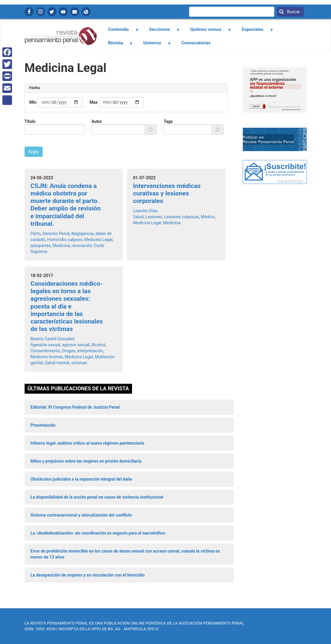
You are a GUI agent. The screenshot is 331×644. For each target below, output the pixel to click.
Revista (117, 45)
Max (93, 102)
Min (33, 102)
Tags (168, 121)
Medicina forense (47, 357)
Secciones (161, 31)
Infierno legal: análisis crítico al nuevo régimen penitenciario (87, 443)
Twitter (52, 12)
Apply (34, 152)
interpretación (90, 351)
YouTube (63, 12)
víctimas (79, 363)
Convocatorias (196, 43)
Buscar (293, 12)
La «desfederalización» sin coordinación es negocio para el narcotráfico (98, 533)
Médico (208, 217)
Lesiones (154, 217)
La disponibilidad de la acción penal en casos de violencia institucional (97, 497)
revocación (82, 246)
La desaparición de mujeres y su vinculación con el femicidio (88, 575)
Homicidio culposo (65, 240)
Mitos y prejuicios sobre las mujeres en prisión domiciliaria (86, 461)
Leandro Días (145, 211)
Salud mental (57, 363)
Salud (138, 217)
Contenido (120, 31)
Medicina (61, 246)
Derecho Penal (56, 234)
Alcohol (98, 345)
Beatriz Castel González (53, 339)
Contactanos (75, 12)
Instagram (41, 12)
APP (86, 12)
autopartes (41, 246)
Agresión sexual (45, 345)
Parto (36, 234)
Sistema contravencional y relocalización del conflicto (81, 515)
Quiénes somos (207, 31)
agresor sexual (76, 345)
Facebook (29, 12)
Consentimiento (45, 351)
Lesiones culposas (182, 217)
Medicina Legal (98, 240)
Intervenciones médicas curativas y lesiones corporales (167, 193)
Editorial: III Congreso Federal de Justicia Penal (75, 407)
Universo (154, 45)
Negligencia (82, 234)
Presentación (43, 425)
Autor (97, 121)
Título (30, 121)
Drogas (68, 351)
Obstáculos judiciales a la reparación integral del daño (81, 479)
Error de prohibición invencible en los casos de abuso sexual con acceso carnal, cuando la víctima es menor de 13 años (125, 554)
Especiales (254, 31)
